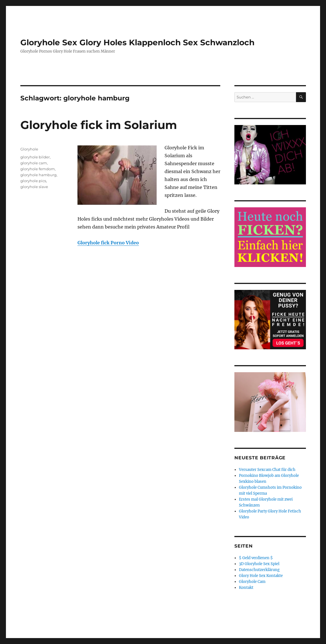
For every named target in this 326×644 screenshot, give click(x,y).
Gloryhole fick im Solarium (99, 125)
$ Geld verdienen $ (256, 558)
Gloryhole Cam (252, 582)
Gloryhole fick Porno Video (108, 243)
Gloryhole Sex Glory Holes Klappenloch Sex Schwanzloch (137, 42)
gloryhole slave (34, 187)
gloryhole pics (33, 181)
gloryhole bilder (35, 157)
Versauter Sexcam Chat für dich (267, 470)
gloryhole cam (34, 163)
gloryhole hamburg (38, 175)
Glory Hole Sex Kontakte (261, 576)
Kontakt (246, 588)
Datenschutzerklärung (259, 570)
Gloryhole (29, 149)
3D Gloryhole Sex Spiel (259, 564)
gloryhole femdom (38, 169)
